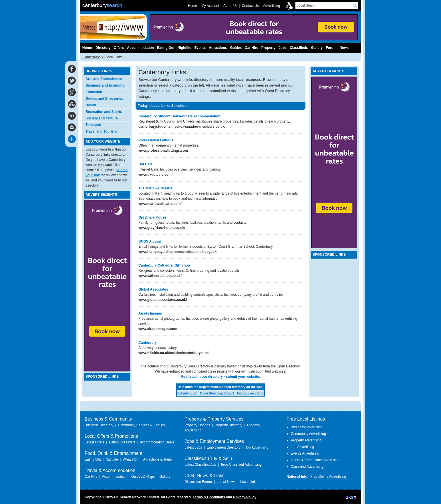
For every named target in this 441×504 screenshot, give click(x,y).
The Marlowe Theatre (155, 188)
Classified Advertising (307, 467)
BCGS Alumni (150, 241)
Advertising (272, 6)
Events (200, 48)
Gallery (317, 48)
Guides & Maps (143, 477)
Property (268, 48)
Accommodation (140, 48)
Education (94, 92)
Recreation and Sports (104, 112)
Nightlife (184, 48)
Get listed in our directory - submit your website (220, 377)
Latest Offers (94, 442)
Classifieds (299, 48)
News (344, 48)
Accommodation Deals (157, 442)
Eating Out (166, 48)
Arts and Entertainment (105, 79)
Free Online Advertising (328, 477)
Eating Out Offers (122, 442)
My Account (210, 6)
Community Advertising (308, 434)
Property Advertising (306, 440)
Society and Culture (102, 118)
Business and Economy (105, 85)
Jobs (283, 48)
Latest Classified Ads (200, 465)
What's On (131, 459)
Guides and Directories (104, 99)
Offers (119, 48)
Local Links (249, 482)
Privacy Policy (245, 497)
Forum (331, 48)
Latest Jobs (193, 447)
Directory (103, 48)
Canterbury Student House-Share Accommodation (179, 116)
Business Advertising (307, 427)
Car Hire (252, 48)
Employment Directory (224, 447)
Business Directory (99, 425)
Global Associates (153, 289)
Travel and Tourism (101, 131)
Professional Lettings (156, 140)
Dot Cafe (145, 164)
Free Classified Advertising (241, 465)
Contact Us (250, 6)
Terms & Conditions (209, 497)
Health (91, 105)
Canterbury (148, 343)
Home (87, 48)
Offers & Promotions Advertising (315, 460)
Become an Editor (251, 393)
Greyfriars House (152, 217)
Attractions (218, 48)
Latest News (226, 482)
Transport (93, 125)
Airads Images (150, 313)
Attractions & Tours (157, 459)
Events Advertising (305, 453)
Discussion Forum (198, 482)
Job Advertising (257, 447)
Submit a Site (187, 393)
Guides (236, 48)
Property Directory (229, 425)
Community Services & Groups (141, 425)
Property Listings (197, 425)
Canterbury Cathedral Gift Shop (164, 265)
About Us (230, 6)
